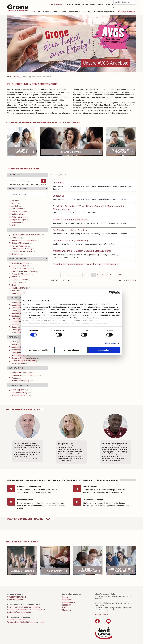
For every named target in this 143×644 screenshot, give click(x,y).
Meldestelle (67, 610)
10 (102, 275)
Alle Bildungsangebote (105, 4)
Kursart (46, 12)
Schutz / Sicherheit (20, 288)
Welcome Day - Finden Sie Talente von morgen (26, 622)
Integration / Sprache (21, 280)
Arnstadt (16, 206)
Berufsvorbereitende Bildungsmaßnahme (24, 607)
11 (107, 275)
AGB (64, 607)
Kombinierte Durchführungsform (26, 375)
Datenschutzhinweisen (69, 323)
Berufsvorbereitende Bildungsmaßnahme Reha (26, 609)
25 (133, 280)
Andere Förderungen (22, 344)
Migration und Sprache (71, 152)
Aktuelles (77, 4)
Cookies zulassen (104, 350)
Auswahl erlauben (71, 350)
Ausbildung (17, 238)
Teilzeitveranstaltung (22, 395)
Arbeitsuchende (20, 302)
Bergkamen (17, 222)
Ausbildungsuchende (22, 305)
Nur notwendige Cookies (39, 350)
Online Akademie (128, 12)
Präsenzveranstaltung (22, 381)
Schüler (16, 327)
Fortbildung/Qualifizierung (23, 249)
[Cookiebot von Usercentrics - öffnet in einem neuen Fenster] (111, 293)
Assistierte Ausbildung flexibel (19, 612)
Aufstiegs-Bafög (19, 347)
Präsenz (16, 378)
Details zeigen (110, 343)
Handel (16, 277)
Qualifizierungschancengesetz (25, 361)
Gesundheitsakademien (104, 12)
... (71, 275)
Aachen (16, 200)
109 (120, 275)
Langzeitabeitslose (20, 322)
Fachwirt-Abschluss (20, 246)
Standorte (36, 12)
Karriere (85, 4)
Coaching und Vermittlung (22, 151)
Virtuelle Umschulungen (17, 597)
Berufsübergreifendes (22, 263)
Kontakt (92, 4)
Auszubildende (19, 308)
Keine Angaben (19, 390)
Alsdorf (15, 203)
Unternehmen (18, 333)
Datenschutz (67, 600)
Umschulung (18, 254)
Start (9, 77)
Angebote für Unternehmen (18, 620)
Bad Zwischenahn (20, 217)
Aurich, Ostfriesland (20, 211)
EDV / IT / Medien (20, 266)
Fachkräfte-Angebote (16, 599)
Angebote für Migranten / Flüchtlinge (120, 570)
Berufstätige (18, 313)
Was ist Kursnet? (54, 571)
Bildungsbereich (59, 12)
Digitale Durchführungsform (23, 373)
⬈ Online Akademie (56, 4)
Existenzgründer (20, 319)
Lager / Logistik (19, 282)
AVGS (16, 342)
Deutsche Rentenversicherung (25, 358)
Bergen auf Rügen (20, 220)
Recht (15, 285)
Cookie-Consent (69, 602)
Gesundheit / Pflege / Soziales (25, 271)
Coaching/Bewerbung (22, 243)
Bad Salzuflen (18, 214)
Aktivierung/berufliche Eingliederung (28, 235)
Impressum (93, 323)
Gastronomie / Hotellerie (23, 269)
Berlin (15, 225)
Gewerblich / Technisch (22, 274)
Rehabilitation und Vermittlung (120, 151)
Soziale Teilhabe (19, 364)
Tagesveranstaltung (21, 393)
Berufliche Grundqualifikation (24, 240)
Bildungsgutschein (20, 355)
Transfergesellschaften (22, 330)
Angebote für (74, 12)
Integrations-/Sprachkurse (23, 251)
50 (135, 280)
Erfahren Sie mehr (102, 615)
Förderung (87, 12)
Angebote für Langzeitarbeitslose (87, 570)
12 (111, 275)
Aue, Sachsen (18, 209)
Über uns (68, 4)
